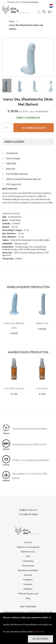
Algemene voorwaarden (28, 547)
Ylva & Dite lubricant (14, 388)
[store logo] (16, 9)
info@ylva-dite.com (28, 510)
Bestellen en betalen (28, 570)
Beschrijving (10, 189)
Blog (28, 598)
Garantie (28, 575)
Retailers (28, 589)
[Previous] (51, 86)
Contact (28, 542)
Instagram (28, 580)
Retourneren (28, 566)
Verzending (28, 561)
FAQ (28, 556)
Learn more (39, 632)
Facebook (28, 584)
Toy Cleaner (42, 388)
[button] (51, 6)
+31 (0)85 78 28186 (28, 514)
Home (12, 21)
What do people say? (28, 594)
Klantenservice (28, 552)
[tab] (28, 189)
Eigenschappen (11, 214)
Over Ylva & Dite (28, 607)
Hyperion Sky (42, 323)
